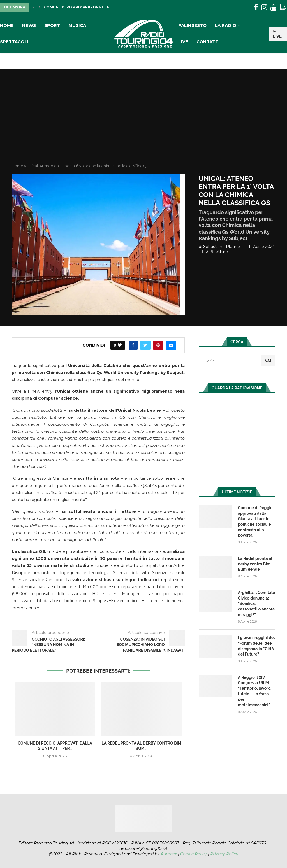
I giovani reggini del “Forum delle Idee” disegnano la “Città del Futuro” (256, 646)
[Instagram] (264, 7)
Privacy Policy (224, 854)
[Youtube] (273, 7)
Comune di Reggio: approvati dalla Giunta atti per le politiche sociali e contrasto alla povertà (256, 521)
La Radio (226, 25)
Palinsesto (192, 25)
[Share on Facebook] (133, 345)
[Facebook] (256, 7)
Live (183, 42)
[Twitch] (283, 7)
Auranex (169, 854)
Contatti (208, 42)
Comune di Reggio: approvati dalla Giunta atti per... (99, 7)
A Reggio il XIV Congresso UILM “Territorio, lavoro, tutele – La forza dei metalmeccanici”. (255, 691)
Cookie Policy (194, 854)
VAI (268, 361)
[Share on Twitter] (145, 345)
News (29, 25)
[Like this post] (120, 345)
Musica (77, 25)
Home (7, 25)
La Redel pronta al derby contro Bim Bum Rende (255, 564)
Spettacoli (14, 42)
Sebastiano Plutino (222, 247)
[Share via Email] (171, 345)
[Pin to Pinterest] (158, 345)
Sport (52, 25)
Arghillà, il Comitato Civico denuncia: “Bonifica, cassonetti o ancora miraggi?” (256, 603)
